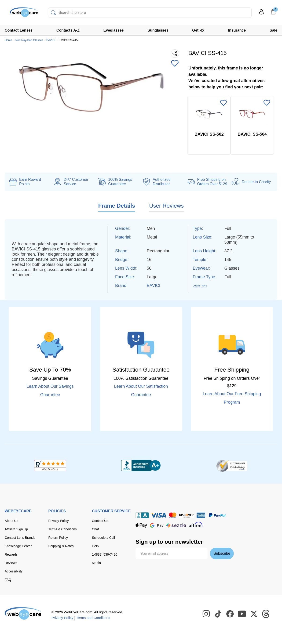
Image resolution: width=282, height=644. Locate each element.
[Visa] (158, 515)
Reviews (11, 563)
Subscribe (222, 553)
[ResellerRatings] (232, 466)
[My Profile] (261, 14)
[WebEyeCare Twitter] (254, 614)
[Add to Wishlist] (175, 64)
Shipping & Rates (61, 546)
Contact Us (100, 521)
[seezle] (176, 525)
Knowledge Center (18, 546)
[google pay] (157, 525)
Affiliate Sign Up (16, 529)
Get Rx (198, 30)
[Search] (53, 13)
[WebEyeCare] (23, 613)
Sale (273, 30)
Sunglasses (158, 30)
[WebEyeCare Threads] (266, 614)
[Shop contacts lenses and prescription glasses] (19, 14)
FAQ (8, 580)
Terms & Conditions (62, 529)
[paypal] (217, 515)
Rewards (11, 554)
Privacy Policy (58, 521)
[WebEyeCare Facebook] (230, 614)
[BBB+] (141, 466)
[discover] (187, 515)
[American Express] (201, 515)
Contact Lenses (19, 30)
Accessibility (14, 571)
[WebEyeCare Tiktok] (218, 614)
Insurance (237, 30)
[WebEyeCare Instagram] (206, 614)
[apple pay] (141, 525)
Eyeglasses (114, 30)
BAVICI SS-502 (209, 134)
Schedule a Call (103, 538)
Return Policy (58, 538)
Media (96, 563)
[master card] (173, 515)
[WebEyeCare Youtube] (242, 614)
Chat (95, 529)
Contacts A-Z (68, 30)
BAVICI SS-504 (252, 134)
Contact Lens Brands (20, 538)
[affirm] (196, 524)
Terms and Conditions (93, 618)
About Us (11, 521)
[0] (273, 13)
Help (95, 546)
